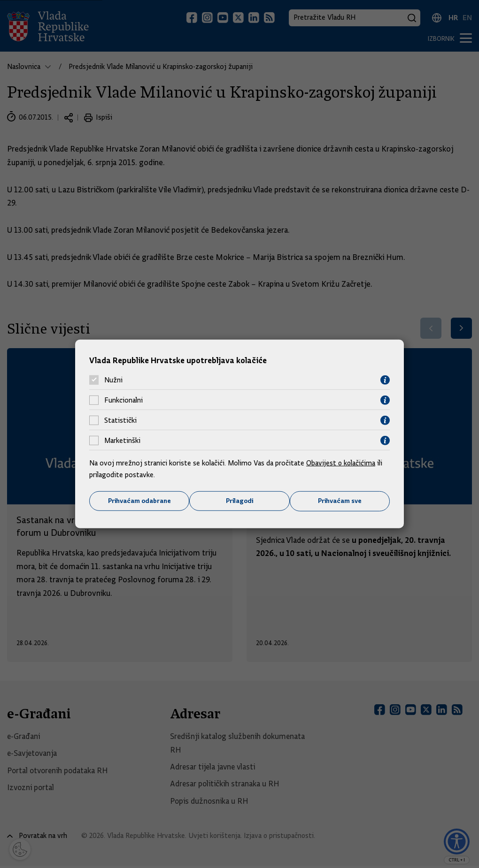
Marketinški (122, 441)
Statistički (120, 420)
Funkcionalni (124, 400)
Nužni (113, 380)
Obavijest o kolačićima (341, 463)
